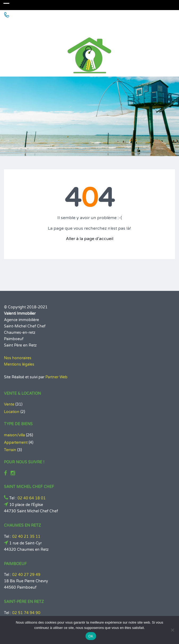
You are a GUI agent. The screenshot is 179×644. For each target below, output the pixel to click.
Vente (9, 404)
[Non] (172, 630)
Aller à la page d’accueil (90, 239)
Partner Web (56, 377)
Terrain (10, 450)
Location (12, 412)
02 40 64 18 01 (32, 498)
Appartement (16, 443)
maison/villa (14, 435)
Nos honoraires (18, 358)
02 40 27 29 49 (26, 575)
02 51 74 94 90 (26, 613)
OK (91, 636)
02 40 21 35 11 (26, 537)
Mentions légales (19, 364)
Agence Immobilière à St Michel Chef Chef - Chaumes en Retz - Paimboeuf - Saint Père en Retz (87, 26)
